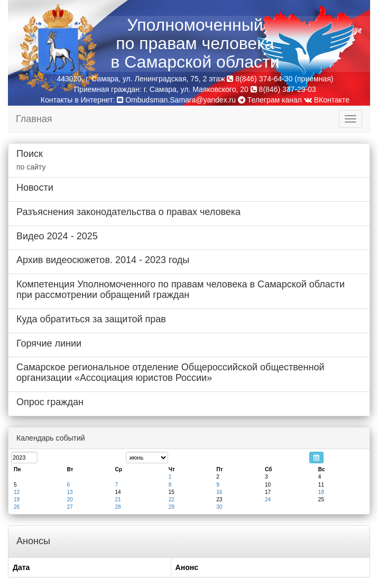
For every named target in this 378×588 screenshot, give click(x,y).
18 (321, 492)
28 (118, 507)
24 (268, 500)
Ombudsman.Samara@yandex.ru (181, 100)
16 (219, 492)
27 (70, 507)
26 (17, 507)
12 (17, 492)
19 (17, 500)
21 (118, 500)
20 (70, 500)
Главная (34, 119)
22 (172, 500)
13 (70, 492)
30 (219, 507)
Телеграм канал (270, 100)
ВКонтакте (327, 100)
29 (172, 507)
